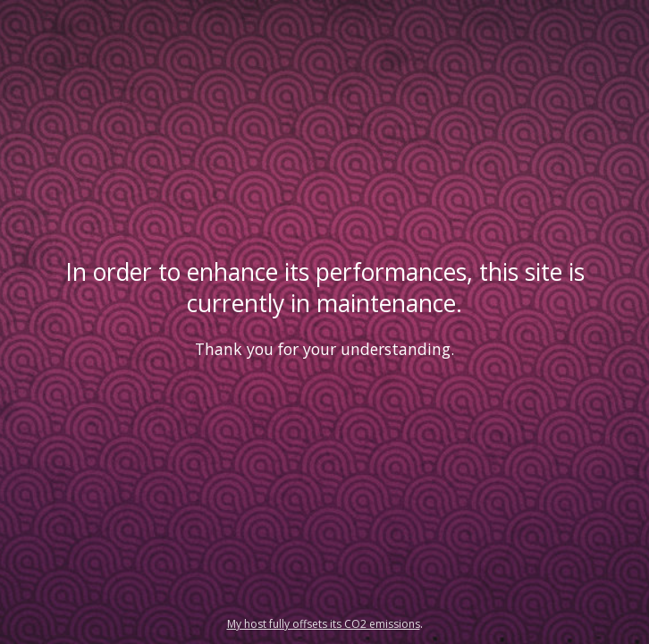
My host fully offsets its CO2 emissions (324, 624)
